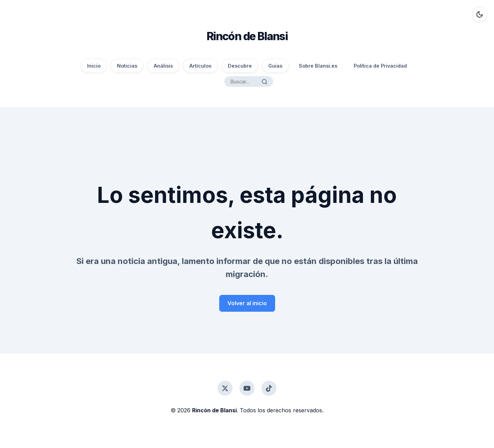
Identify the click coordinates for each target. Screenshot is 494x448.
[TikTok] (269, 388)
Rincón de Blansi (247, 36)
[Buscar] (264, 82)
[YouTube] (247, 388)
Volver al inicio (247, 303)
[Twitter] (225, 388)
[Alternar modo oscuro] (480, 14)
